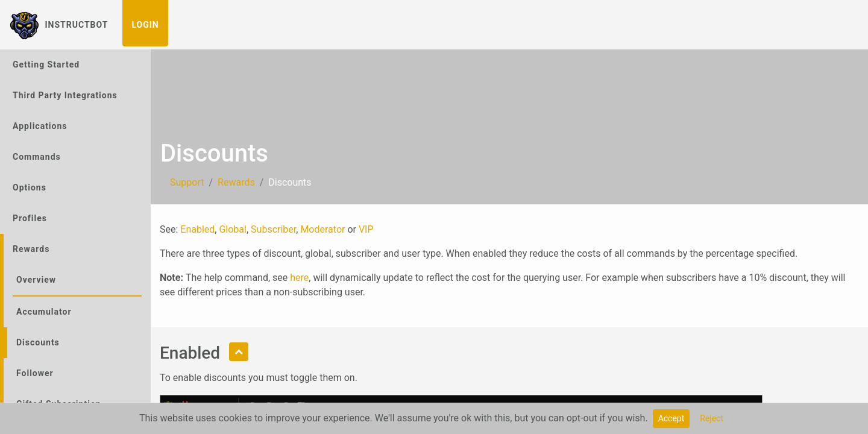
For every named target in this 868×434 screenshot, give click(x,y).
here (299, 278)
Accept (671, 418)
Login (145, 25)
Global (233, 229)
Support (187, 182)
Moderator (322, 229)
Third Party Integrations (65, 95)
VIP (366, 229)
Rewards (31, 249)
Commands (37, 157)
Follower (35, 373)
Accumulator (44, 312)
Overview (36, 280)
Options (30, 187)
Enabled (197, 229)
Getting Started (46, 64)
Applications (40, 126)
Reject (712, 418)
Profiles (30, 218)
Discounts (38, 342)
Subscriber (273, 229)
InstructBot (59, 25)
